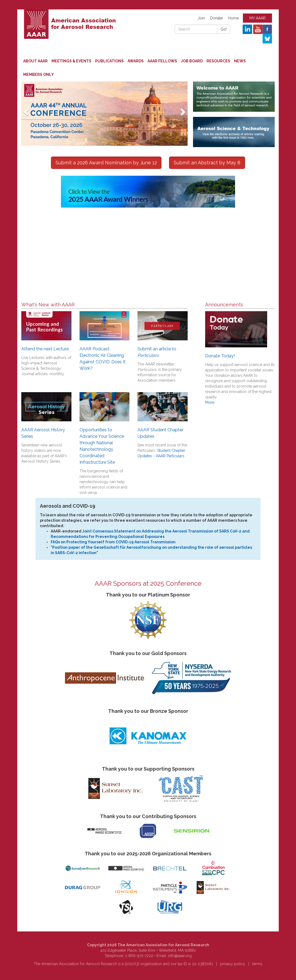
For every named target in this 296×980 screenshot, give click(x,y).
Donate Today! (220, 356)
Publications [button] (109, 61)
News (240, 61)
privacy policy (233, 964)
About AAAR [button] (35, 61)
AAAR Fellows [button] (162, 61)
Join (201, 18)
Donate (216, 18)
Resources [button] (218, 61)
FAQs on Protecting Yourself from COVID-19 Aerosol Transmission (113, 542)
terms (257, 964)
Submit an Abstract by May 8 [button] (207, 163)
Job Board (192, 61)
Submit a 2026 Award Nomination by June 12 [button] (106, 163)
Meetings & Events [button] (71, 61)
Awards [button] (136, 61)
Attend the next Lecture (45, 349)
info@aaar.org (180, 956)
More (210, 402)
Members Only (39, 74)
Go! (224, 29)
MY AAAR (257, 18)
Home (233, 18)
